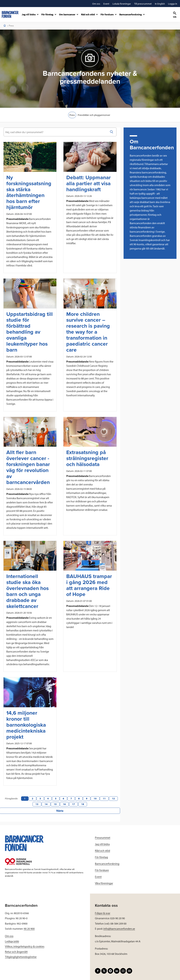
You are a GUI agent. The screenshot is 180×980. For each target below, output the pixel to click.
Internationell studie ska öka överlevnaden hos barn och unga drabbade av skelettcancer (28, 591)
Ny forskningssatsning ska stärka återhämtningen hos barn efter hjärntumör (29, 193)
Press (72, 115)
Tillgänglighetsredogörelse (21, 955)
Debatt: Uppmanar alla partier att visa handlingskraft (89, 184)
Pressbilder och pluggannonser (94, 115)
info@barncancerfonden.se (119, 927)
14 (46, 804)
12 (113, 798)
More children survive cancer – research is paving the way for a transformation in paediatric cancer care (88, 332)
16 (64, 804)
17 (73, 804)
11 (104, 798)
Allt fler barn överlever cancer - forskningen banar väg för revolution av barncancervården (28, 467)
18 (83, 804)
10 (95, 798)
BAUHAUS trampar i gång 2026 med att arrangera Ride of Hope (89, 585)
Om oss (9, 935)
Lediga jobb (12, 940)
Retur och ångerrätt (16, 950)
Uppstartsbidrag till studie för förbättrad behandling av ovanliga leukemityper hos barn (30, 332)
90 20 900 (29, 927)
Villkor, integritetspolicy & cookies (25, 945)
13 (37, 804)
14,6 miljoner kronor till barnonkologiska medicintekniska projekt (26, 725)
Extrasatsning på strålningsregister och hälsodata (87, 458)
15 (55, 804)
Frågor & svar (103, 912)
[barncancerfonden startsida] (10, 14)
